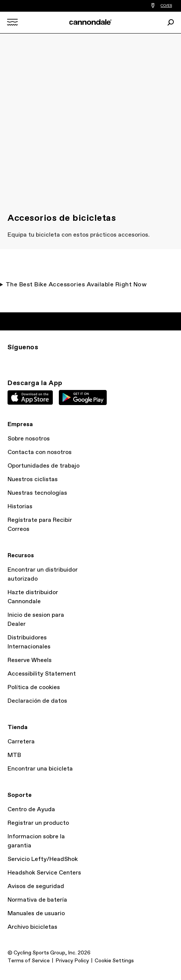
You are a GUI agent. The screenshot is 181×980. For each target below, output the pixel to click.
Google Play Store (83, 398)
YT (62, 361)
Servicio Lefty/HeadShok (43, 859)
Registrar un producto (38, 823)
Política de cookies (34, 687)
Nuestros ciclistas (33, 479)
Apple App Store (30, 398)
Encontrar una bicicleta (40, 769)
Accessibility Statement (42, 674)
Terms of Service (29, 961)
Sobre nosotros (29, 439)
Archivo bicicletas (32, 927)
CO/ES (166, 6)
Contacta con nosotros (40, 452)
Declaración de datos (37, 701)
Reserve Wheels (30, 660)
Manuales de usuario (36, 913)
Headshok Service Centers (44, 873)
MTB (14, 755)
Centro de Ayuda (31, 810)
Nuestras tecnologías (37, 493)
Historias (20, 507)
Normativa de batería (37, 900)
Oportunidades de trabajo (44, 466)
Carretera (21, 742)
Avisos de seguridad (36, 886)
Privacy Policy (72, 961)
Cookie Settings (114, 961)
